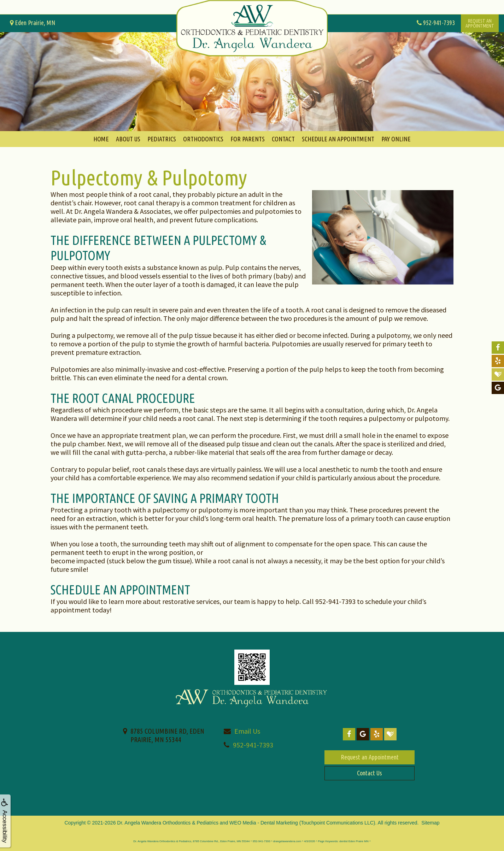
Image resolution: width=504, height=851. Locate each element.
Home (101, 139)
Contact (283, 139)
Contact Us (370, 773)
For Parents (248, 139)
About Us (128, 139)
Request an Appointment (370, 757)
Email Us (247, 731)
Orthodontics (203, 139)
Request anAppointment (480, 23)
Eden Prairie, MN (33, 23)
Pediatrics (162, 139)
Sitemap (430, 823)
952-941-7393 (253, 745)
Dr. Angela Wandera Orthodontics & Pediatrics (168, 823)
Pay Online (396, 139)
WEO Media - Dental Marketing (264, 823)
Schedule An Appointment (338, 139)
